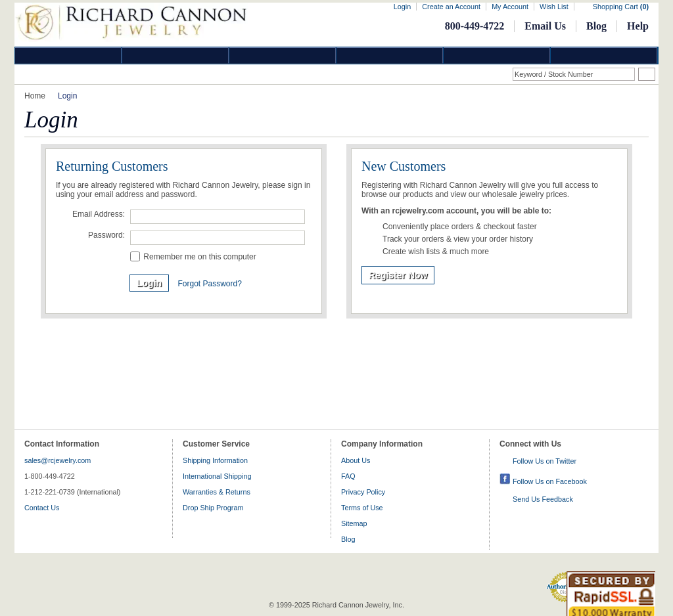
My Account (510, 7)
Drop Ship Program (213, 508)
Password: (106, 235)
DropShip (604, 55)
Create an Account (451, 7)
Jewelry (390, 55)
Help (638, 26)
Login (402, 7)
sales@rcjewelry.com (58, 460)
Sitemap (354, 523)
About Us (356, 460)
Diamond (68, 55)
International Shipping (217, 476)
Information (497, 55)
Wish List (554, 7)
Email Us (545, 26)
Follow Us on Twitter (545, 461)
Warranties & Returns (217, 492)
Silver (283, 55)
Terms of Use (362, 508)
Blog (596, 26)
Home (35, 96)
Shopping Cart (621, 7)
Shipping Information (215, 460)
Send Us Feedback (543, 499)
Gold (175, 55)
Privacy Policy (363, 492)
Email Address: (99, 214)
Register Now (398, 275)
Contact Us (42, 508)
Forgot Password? (209, 284)
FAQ (348, 476)
